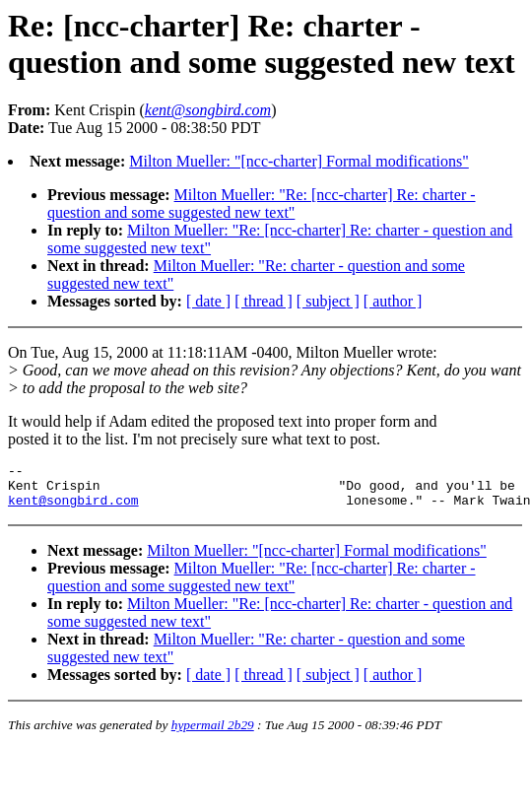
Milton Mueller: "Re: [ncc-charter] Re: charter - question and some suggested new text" (262, 203)
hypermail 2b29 (213, 734)
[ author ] (393, 301)
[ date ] (208, 301)
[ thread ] (264, 301)
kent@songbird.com (73, 508)
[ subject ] (328, 301)
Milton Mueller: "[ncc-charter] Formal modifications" (299, 161)
